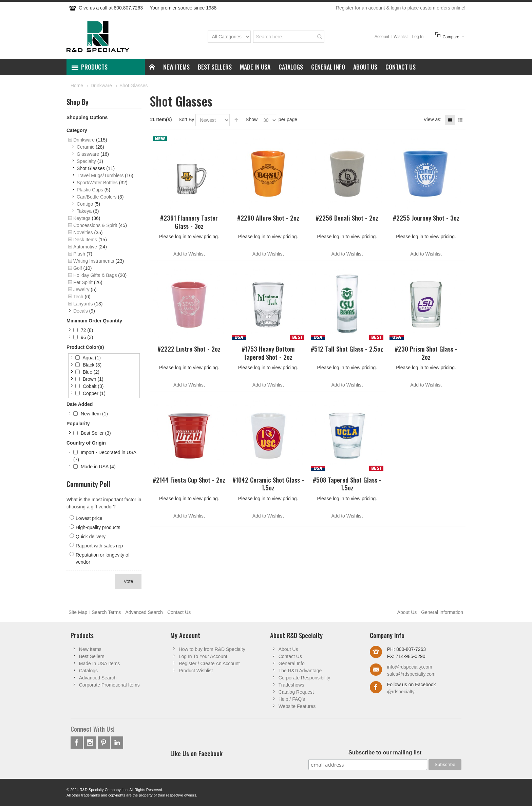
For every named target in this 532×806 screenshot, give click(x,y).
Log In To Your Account (203, 656)
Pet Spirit (83, 282)
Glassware (88, 154)
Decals (81, 311)
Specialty (86, 161)
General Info (292, 663)
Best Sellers (92, 656)
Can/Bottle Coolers (97, 197)
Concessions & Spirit (95, 225)
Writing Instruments (94, 261)
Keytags (82, 218)
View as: (432, 119)
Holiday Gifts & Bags (95, 275)
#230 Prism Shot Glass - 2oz (426, 353)
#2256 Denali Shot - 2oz (347, 218)
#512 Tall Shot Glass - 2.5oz (347, 349)
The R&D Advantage (300, 671)
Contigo (85, 204)
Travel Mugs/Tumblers (100, 175)
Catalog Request (296, 692)
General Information (442, 612)
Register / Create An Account (209, 663)
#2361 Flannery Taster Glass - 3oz (189, 222)
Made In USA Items (100, 663)
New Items (90, 649)
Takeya (84, 211)
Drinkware (84, 140)
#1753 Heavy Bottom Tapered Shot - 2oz (268, 353)
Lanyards (83, 304)
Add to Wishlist (189, 254)
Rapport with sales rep (99, 546)
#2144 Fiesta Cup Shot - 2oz (189, 480)
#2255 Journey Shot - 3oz (426, 218)
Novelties (83, 232)
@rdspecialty (401, 692)
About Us (407, 612)
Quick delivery (91, 537)
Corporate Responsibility (305, 678)
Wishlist (401, 37)
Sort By (186, 119)
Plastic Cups (90, 190)
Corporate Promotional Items (109, 685)
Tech (78, 297)
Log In (418, 37)
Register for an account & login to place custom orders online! (401, 8)
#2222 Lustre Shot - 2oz (189, 349)
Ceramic (85, 147)
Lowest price (89, 518)
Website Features (297, 706)
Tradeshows (291, 685)
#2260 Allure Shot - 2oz (268, 218)
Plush (79, 254)
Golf (78, 268)
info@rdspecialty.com (410, 667)
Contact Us (179, 612)
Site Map (78, 612)
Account (382, 37)
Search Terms (106, 612)
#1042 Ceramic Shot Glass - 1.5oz (268, 484)
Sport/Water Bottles (97, 183)
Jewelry (81, 289)
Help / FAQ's (292, 699)
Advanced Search (144, 612)
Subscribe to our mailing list (385, 753)
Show (252, 119)
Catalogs (88, 671)
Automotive (85, 247)
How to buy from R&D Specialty (212, 649)
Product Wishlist (196, 671)
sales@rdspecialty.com (411, 674)
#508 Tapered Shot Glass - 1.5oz (347, 484)
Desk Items (85, 240)
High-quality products (98, 527)
